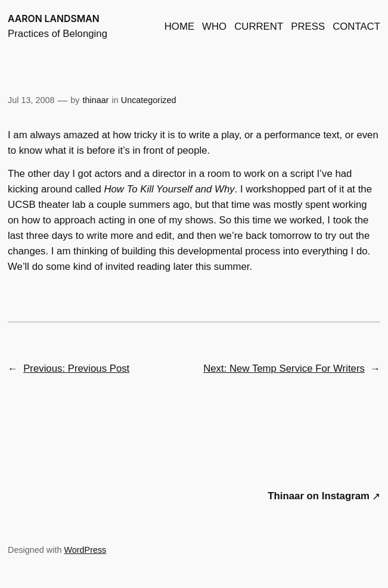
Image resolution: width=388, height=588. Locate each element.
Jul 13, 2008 (31, 100)
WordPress (85, 550)
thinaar (96, 100)
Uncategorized (149, 100)
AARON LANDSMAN (54, 19)
